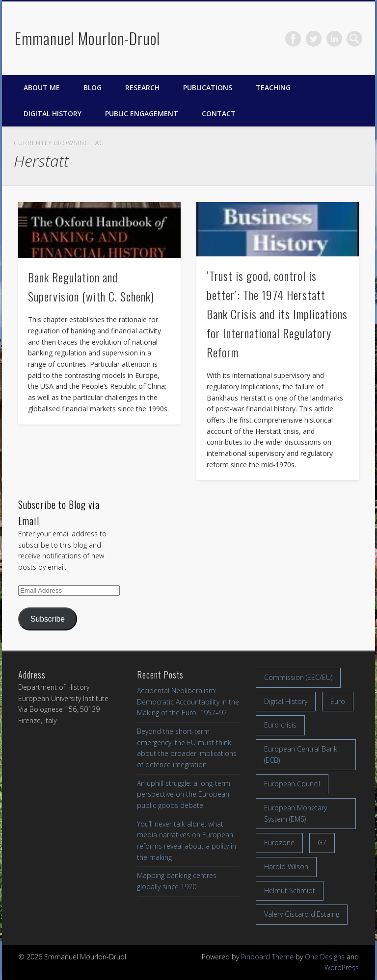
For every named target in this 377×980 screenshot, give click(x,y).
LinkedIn (334, 39)
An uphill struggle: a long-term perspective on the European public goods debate (184, 794)
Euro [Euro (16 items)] (338, 701)
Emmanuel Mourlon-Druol (87, 38)
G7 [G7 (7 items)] (322, 842)
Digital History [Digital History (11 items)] (286, 701)
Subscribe (48, 619)
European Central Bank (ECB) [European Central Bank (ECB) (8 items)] (301, 754)
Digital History (53, 113)
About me (42, 88)
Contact (219, 113)
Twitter (314, 39)
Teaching (273, 88)
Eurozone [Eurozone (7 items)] (279, 842)
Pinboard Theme (267, 957)
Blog (93, 88)
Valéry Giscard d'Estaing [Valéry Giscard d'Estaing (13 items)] (302, 914)
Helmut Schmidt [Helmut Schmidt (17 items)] (290, 891)
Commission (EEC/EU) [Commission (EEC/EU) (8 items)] (298, 677)
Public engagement (142, 113)
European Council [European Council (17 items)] (292, 784)
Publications (208, 88)
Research (142, 88)
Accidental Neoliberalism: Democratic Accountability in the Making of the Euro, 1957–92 (188, 702)
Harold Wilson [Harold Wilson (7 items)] (286, 867)
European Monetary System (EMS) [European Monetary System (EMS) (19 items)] (296, 813)
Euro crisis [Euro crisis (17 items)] (280, 725)
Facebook (293, 39)
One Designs (325, 957)
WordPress (342, 967)
